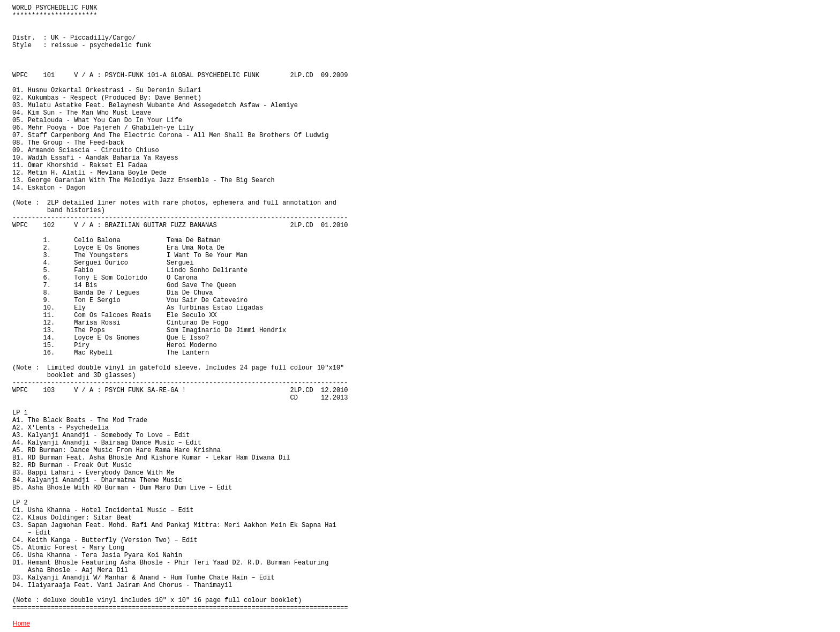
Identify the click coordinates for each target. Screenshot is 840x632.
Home (21, 623)
